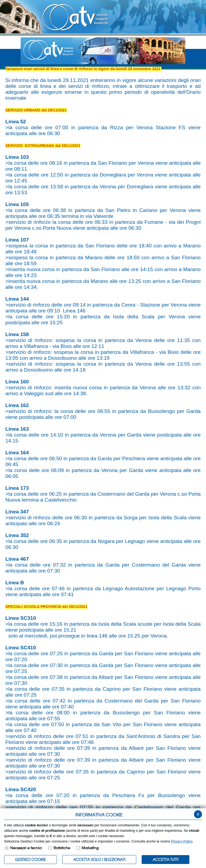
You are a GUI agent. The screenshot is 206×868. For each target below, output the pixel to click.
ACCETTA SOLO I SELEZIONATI (99, 859)
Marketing (90, 848)
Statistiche (62, 848)
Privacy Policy (182, 841)
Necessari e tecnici (26, 848)
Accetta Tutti (165, 859)
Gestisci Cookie (30, 859)
